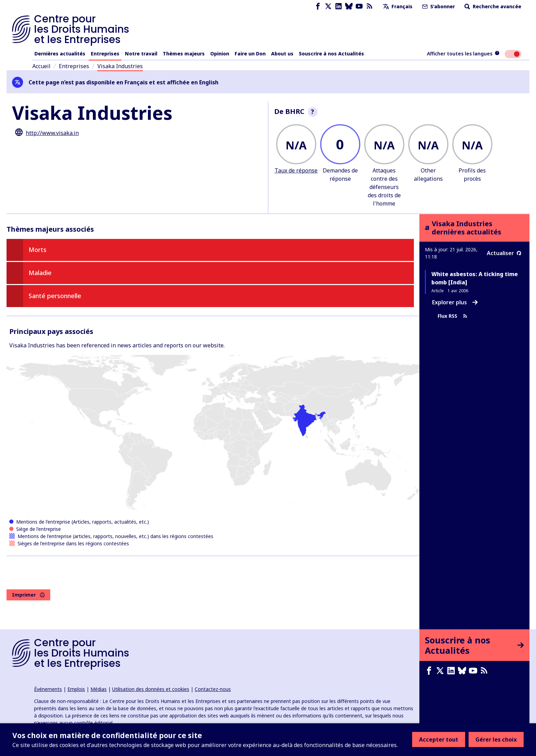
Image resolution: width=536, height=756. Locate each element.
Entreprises (105, 54)
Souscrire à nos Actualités (331, 54)
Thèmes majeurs (184, 54)
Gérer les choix (496, 739)
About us (282, 54)
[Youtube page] (359, 6)
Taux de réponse (296, 170)
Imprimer (28, 595)
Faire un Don (250, 54)
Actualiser (504, 253)
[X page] (328, 6)
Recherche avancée (492, 6)
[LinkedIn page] (339, 6)
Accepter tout (439, 739)
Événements (48, 689)
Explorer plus (455, 302)
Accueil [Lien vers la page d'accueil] (41, 66)
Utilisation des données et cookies (151, 689)
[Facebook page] (318, 6)
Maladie (40, 273)
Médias (99, 689)
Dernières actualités (60, 54)
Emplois (76, 689)
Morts (37, 250)
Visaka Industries (120, 66)
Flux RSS (453, 316)
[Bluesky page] (349, 6)
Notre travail (141, 54)
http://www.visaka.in (52, 133)
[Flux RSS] (369, 6)
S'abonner (438, 6)
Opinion (220, 54)
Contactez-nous (213, 689)
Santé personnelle (55, 296)
